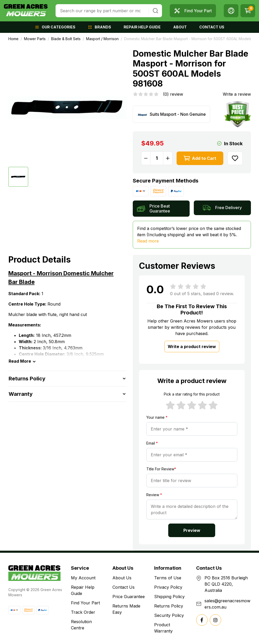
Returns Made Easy (126, 609)
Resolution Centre (81, 625)
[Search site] (155, 11)
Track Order (83, 612)
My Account (83, 578)
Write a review (237, 94)
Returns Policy (169, 606)
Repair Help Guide (83, 590)
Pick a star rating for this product (192, 394)
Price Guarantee (129, 597)
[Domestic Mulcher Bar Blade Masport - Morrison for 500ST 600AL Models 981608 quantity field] (157, 158)
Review (154, 495)
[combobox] (102, 11)
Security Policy (169, 615)
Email (152, 443)
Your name (157, 417)
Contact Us (124, 587)
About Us (122, 578)
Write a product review (192, 347)
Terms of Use (168, 578)
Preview (192, 530)
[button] (231, 11)
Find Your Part (85, 603)
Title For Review (161, 469)
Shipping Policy (169, 597)
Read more (148, 241)
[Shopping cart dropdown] (248, 11)
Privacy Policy (168, 587)
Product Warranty (163, 628)
